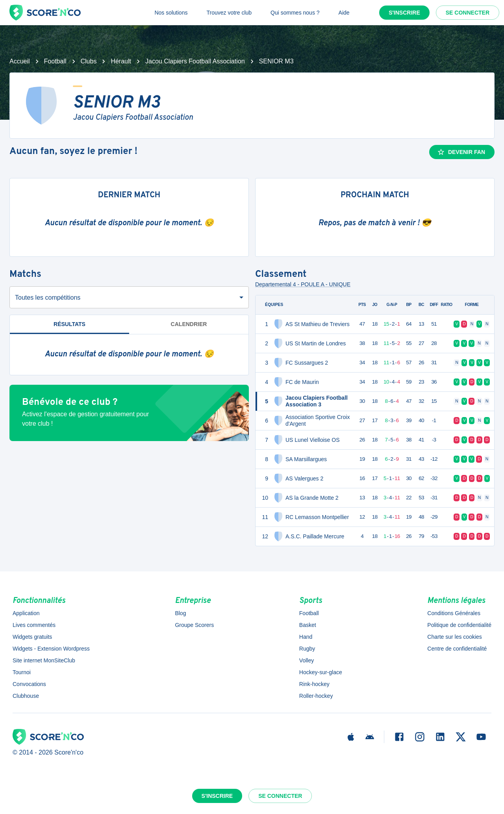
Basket (308, 625)
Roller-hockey (316, 696)
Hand (306, 637)
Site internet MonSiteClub (44, 660)
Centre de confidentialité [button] (457, 649)
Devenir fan (461, 152)
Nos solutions (171, 13)
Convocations (29, 684)
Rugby (307, 649)
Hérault (121, 61)
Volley (307, 660)
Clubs (89, 61)
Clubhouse (26, 696)
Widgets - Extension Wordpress (51, 649)
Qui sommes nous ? (295, 13)
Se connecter (468, 13)
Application (26, 613)
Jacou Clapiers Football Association (195, 61)
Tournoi (22, 672)
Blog (180, 613)
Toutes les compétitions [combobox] (48, 298)
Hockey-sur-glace (321, 672)
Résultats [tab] (69, 327)
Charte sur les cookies (455, 637)
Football (55, 61)
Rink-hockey (314, 684)
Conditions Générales (454, 613)
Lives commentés (34, 625)
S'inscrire (404, 13)
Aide (344, 13)
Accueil (20, 61)
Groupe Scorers (194, 625)
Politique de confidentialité (459, 625)
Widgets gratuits (32, 637)
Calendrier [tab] (189, 324)
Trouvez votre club (229, 13)
